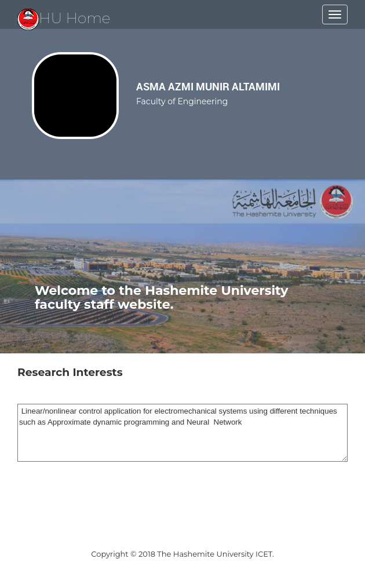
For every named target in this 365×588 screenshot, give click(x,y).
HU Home (64, 18)
